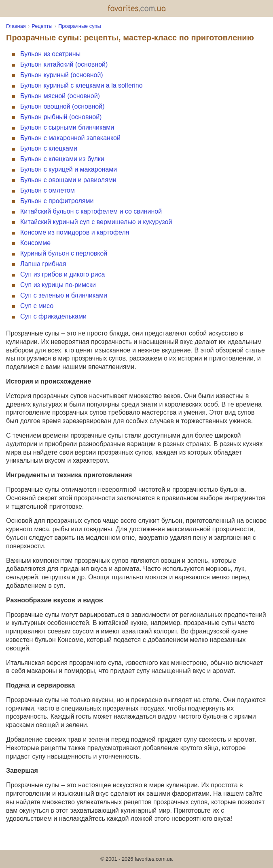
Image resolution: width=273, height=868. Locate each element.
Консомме (35, 243)
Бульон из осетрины (50, 54)
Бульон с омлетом (48, 190)
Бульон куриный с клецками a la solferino (81, 85)
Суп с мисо (37, 306)
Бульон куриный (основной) (62, 75)
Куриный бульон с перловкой (64, 253)
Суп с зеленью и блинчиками (64, 295)
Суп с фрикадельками (53, 316)
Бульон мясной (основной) (60, 96)
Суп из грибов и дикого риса (62, 274)
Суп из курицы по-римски (58, 285)
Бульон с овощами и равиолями (68, 180)
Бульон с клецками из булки (62, 159)
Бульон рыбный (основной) (61, 117)
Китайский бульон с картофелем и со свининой (91, 211)
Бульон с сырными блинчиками (67, 127)
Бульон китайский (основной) (64, 64)
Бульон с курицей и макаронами (69, 169)
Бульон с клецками (49, 148)
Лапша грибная (43, 264)
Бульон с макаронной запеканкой (70, 138)
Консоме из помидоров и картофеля (75, 232)
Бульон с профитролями (57, 201)
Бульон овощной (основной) (62, 106)
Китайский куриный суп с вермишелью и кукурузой (96, 222)
